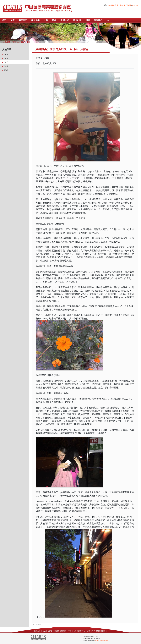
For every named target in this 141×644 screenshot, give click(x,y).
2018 (6, 58)
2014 (6, 70)
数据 (54, 20)
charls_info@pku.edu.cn (103, 640)
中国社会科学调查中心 (77, 631)
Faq (108, 20)
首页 (4, 20)
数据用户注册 (125, 5)
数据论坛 (65, 20)
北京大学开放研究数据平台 (97, 631)
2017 (23, 42)
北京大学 (37, 631)
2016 (6, 66)
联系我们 (98, 20)
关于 (13, 20)
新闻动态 (23, 20)
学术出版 (77, 20)
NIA (44, 631)
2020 (6, 54)
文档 (46, 20)
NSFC (50, 631)
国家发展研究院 (60, 631)
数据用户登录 (113, 5)
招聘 (88, 20)
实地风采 (35, 20)
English (135, 5)
